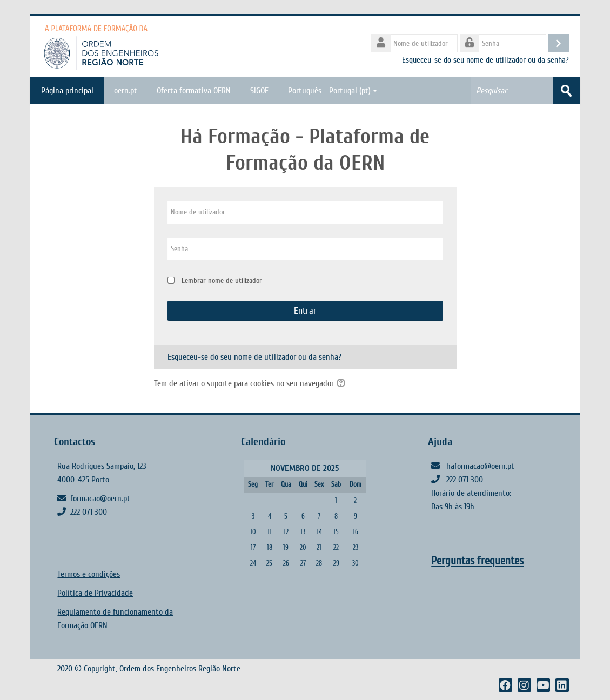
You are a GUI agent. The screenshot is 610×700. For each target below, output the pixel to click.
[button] (343, 384)
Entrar (305, 311)
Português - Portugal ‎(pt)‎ (333, 91)
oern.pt (126, 91)
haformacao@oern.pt (480, 466)
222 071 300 (89, 512)
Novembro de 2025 (305, 468)
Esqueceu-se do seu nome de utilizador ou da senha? (485, 60)
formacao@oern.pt (100, 499)
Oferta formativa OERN (194, 91)
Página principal (67, 91)
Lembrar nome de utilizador (222, 281)
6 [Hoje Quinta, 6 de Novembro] (303, 516)
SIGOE (259, 91)
